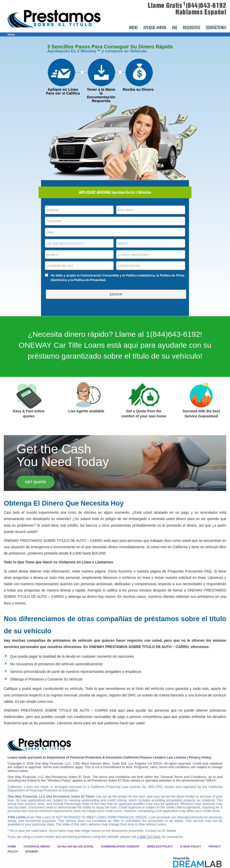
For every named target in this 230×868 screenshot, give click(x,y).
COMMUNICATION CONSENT (120, 846)
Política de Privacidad (90, 280)
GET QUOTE (36, 482)
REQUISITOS (191, 27)
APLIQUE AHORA (155, 27)
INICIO (133, 27)
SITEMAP (32, 852)
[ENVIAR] (116, 294)
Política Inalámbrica (140, 275)
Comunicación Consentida (100, 275)
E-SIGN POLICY (191, 846)
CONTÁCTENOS (216, 27)
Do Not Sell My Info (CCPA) (75, 846)
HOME (12, 846)
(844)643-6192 (205, 5)
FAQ (175, 27)
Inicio (11, 34)
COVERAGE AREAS (37, 846)
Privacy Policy (200, 757)
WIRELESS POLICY (160, 846)
